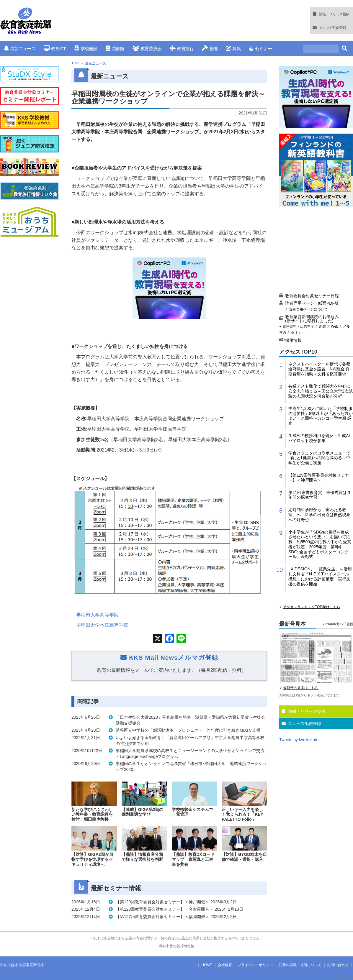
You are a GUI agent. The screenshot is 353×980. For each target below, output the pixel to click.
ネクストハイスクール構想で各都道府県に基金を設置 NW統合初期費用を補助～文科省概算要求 (319, 369)
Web (334, 326)
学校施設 (85, 49)
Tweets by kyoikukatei (299, 740)
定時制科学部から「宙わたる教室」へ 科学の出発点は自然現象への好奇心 (319, 515)
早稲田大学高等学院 (97, 615)
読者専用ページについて (308, 309)
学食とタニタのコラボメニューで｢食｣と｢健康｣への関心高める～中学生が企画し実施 (319, 458)
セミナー (260, 49)
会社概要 (225, 965)
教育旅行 (182, 49)
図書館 (115, 49)
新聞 (323, 326)
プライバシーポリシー (255, 965)
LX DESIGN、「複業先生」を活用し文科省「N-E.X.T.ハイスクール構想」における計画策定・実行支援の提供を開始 (320, 576)
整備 (210, 49)
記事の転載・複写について (300, 965)
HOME (207, 965)
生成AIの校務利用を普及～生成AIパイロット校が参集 (319, 438)
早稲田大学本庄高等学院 (102, 625)
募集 (233, 49)
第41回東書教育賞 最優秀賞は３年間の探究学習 (320, 495)
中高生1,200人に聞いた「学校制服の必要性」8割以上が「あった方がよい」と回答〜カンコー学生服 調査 (321, 416)
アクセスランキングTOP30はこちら (312, 607)
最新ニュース (20, 49)
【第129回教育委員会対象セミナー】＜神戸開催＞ (319, 478)
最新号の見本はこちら (301, 688)
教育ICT (55, 49)
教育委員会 (147, 49)
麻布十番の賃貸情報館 (177, 946)
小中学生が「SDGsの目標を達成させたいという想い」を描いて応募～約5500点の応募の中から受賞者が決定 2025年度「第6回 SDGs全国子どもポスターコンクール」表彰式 (320, 544)
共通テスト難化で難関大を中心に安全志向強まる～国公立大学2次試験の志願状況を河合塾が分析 (321, 391)
